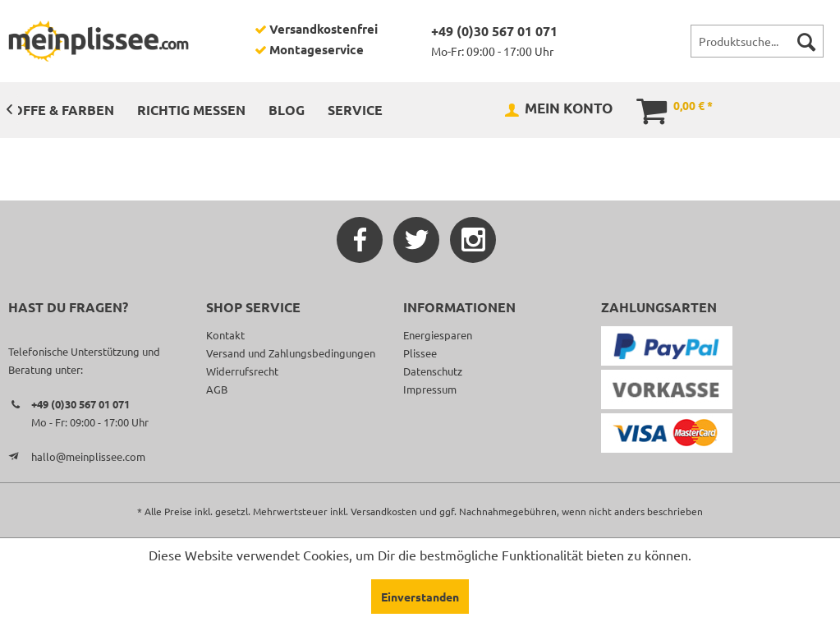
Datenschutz (433, 371)
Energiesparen (438, 335)
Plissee (420, 353)
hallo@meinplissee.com (88, 456)
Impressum (430, 389)
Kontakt (225, 335)
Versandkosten (384, 511)
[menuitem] (757, 41)
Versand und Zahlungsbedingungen (291, 353)
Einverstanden (420, 597)
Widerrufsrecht (242, 371)
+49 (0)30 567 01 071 (494, 31)
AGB (217, 389)
